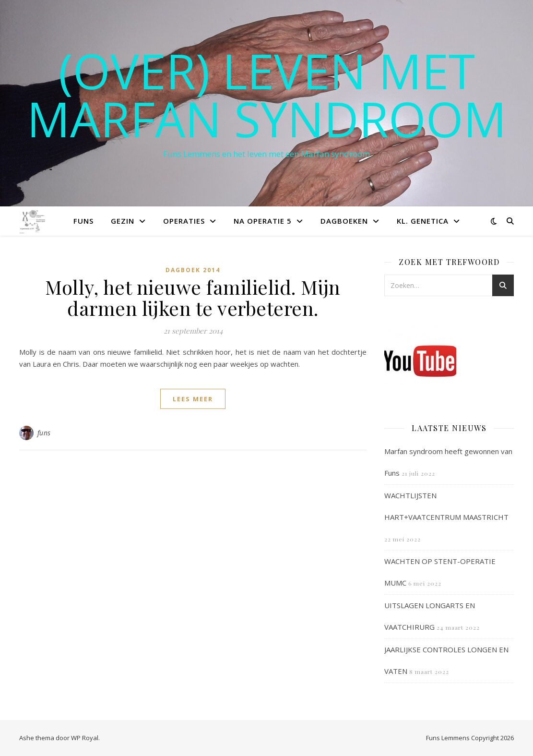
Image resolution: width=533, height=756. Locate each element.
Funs (83, 221)
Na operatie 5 (263, 221)
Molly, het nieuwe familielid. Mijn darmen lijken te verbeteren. (193, 297)
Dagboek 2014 (193, 270)
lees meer (193, 399)
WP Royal (85, 738)
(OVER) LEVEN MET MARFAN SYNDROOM (267, 95)
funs (44, 433)
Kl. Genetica (423, 221)
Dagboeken (344, 221)
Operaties (184, 221)
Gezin (123, 221)
